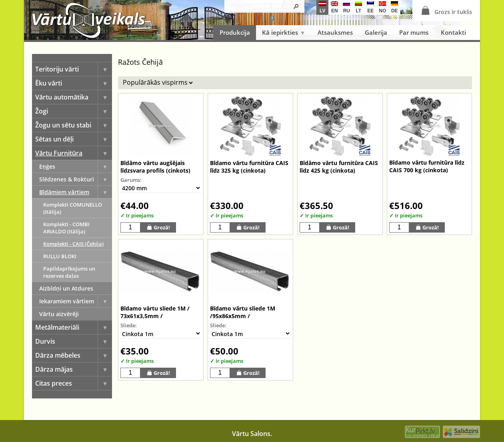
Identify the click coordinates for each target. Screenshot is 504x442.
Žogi (74, 111)
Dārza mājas (74, 369)
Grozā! (158, 227)
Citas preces (74, 383)
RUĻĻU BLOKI (60, 256)
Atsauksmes (335, 32)
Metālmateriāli (74, 327)
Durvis (74, 341)
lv (322, 7)
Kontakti (453, 32)
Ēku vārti (74, 83)
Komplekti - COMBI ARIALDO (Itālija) (66, 228)
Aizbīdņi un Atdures (66, 288)
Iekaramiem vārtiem (76, 301)
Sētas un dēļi (74, 139)
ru (346, 7)
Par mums (414, 32)
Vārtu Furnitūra (74, 153)
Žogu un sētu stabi (74, 125)
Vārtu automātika (74, 97)
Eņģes (76, 166)
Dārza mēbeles (74, 355)
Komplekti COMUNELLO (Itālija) (73, 208)
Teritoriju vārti (74, 69)
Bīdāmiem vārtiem (76, 192)
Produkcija (235, 32)
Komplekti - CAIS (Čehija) (73, 244)
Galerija (376, 32)
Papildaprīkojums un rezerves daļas (69, 272)
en (334, 7)
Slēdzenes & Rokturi (76, 179)
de (394, 7)
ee (370, 7)
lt (358, 7)
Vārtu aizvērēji (59, 314)
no (382, 7)
